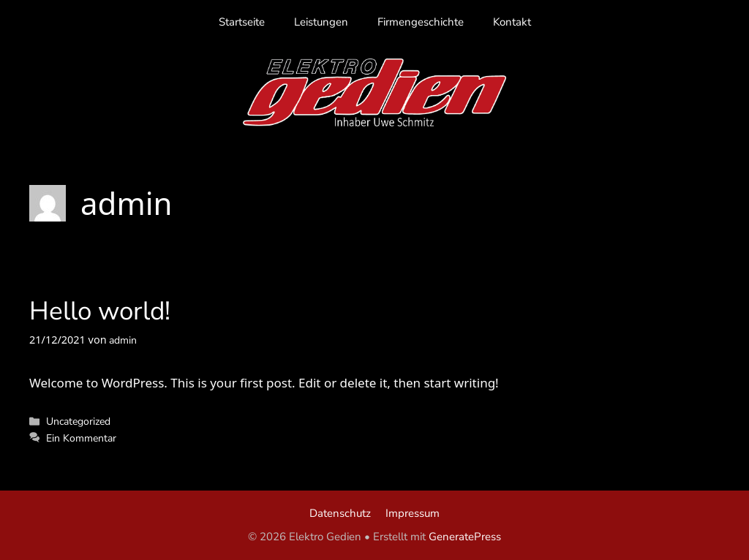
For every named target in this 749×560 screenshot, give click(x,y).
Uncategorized (78, 421)
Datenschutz (340, 513)
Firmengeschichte (421, 22)
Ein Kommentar (81, 438)
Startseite (242, 22)
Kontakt (512, 22)
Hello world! (100, 311)
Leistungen (321, 22)
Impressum (413, 513)
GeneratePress (465, 537)
